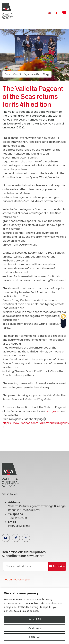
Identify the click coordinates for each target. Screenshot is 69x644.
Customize (35, 628)
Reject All (35, 637)
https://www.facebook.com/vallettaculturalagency (36, 423)
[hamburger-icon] (64, 13)
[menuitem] (49, 13)
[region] (34, 616)
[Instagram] (26, 538)
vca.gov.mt (54, 411)
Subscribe (57, 566)
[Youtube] (6, 538)
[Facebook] (16, 538)
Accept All (35, 619)
